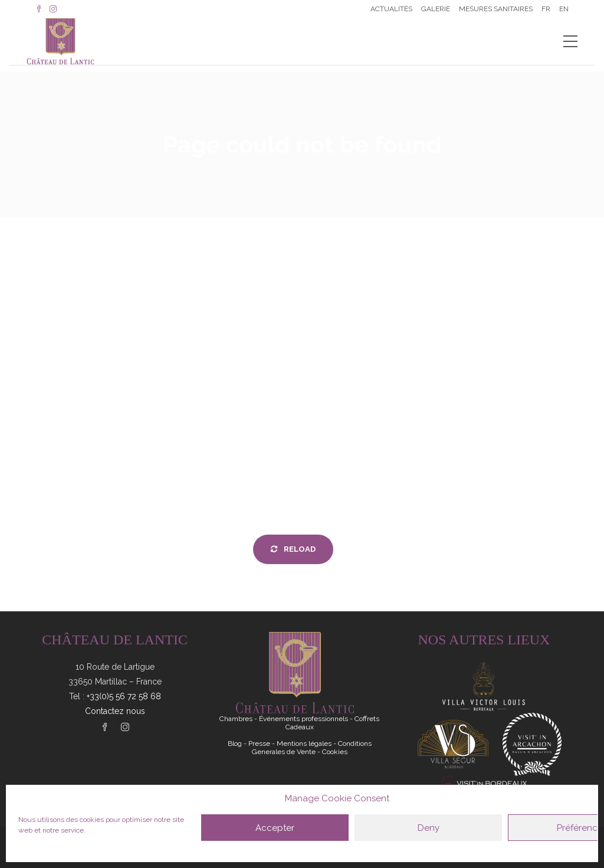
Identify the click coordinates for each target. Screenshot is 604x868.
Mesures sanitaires (496, 9)
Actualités (391, 9)
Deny (429, 828)
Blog (235, 743)
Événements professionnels (303, 719)
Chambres (236, 719)
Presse (259, 743)
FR (546, 9)
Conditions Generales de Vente (312, 748)
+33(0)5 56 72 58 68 (124, 696)
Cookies (335, 752)
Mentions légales (304, 743)
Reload (293, 549)
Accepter (275, 828)
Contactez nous (115, 711)
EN (564, 9)
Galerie (436, 9)
